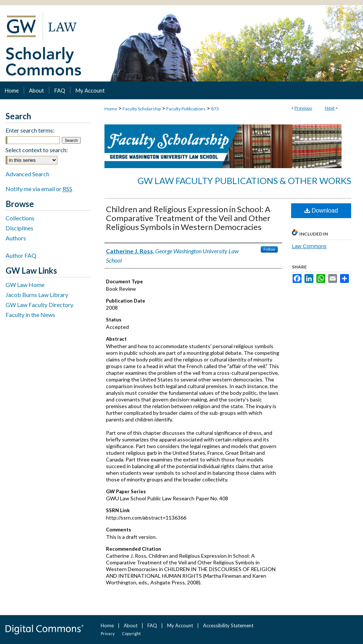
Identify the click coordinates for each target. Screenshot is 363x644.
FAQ (152, 625)
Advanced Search (27, 174)
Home (111, 109)
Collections (20, 218)
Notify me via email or (39, 189)
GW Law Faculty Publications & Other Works (244, 181)
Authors (16, 238)
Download (321, 211)
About (131, 625)
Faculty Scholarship (142, 109)
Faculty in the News (30, 315)
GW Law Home (25, 285)
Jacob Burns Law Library (37, 295)
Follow (269, 249)
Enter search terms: (30, 130)
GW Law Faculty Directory (39, 305)
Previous (303, 108)
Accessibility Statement (228, 625)
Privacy (108, 633)
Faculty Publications (186, 109)
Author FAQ (21, 255)
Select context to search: (37, 150)
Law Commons (309, 246)
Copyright (131, 633)
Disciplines (19, 228)
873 (215, 109)
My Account (180, 625)
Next (330, 108)
